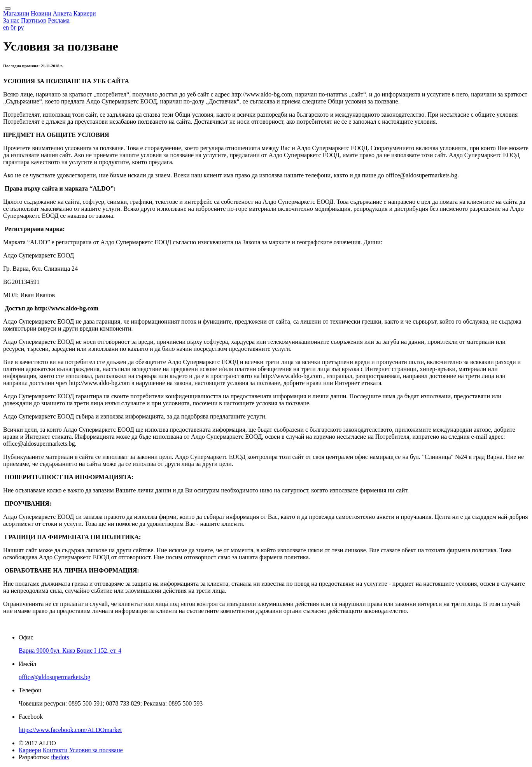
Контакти (55, 750)
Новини (41, 13)
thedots (60, 757)
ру (21, 27)
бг (13, 27)
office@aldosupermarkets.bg (55, 677)
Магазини (16, 13)
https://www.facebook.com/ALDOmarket (70, 730)
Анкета (62, 13)
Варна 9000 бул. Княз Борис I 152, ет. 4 (70, 651)
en (6, 27)
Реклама (59, 20)
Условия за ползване (96, 750)
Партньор (34, 20)
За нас (11, 20)
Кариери (85, 13)
